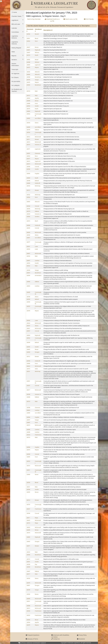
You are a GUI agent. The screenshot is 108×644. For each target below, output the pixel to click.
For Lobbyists (16, 85)
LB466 (28, 282)
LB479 (28, 625)
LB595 (28, 347)
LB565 (28, 85)
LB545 (28, 228)
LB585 (28, 173)
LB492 (28, 118)
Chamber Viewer (17, 16)
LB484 (28, 474)
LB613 (28, 608)
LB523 (28, 552)
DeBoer (37, 130)
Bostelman (38, 77)
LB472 (28, 221)
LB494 (28, 352)
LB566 (28, 555)
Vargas (37, 80)
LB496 (28, 430)
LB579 (28, 211)
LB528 (28, 394)
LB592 (28, 106)
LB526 (28, 611)
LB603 (28, 286)
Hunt (36, 103)
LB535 (28, 578)
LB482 (28, 111)
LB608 (28, 606)
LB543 (28, 249)
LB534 (28, 123)
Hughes (37, 173)
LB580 (28, 225)
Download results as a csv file (52, 20)
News (13, 52)
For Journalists (16, 81)
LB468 (28, 397)
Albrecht (37, 72)
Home (15, 12)
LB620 (28, 232)
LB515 (28, 95)
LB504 (28, 622)
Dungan (37, 352)
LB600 (28, 65)
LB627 (28, 47)
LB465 (28, 349)
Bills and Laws (17, 24)
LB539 (28, 590)
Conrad (37, 167)
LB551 (28, 601)
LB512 (28, 356)
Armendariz (38, 275)
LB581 (28, 381)
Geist (36, 369)
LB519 (28, 401)
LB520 (28, 256)
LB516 (28, 437)
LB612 (28, 137)
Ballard (37, 181)
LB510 (28, 559)
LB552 (28, 338)
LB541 (28, 246)
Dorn (36, 41)
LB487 (28, 422)
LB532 (28, 195)
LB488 (28, 103)
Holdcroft (38, 183)
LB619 (28, 425)
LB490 (28, 127)
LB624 (28, 323)
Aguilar (37, 98)
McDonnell (38, 137)
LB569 (28, 567)
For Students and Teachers (17, 90)
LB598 (28, 408)
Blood (37, 38)
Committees (17, 32)
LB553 (28, 461)
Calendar (14, 28)
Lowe (36, 246)
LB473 (28, 369)
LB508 (28, 167)
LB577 (28, 242)
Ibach (36, 221)
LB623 (28, 527)
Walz (36, 91)
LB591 (28, 562)
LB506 (28, 594)
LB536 (28, 235)
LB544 (28, 206)
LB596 (28, 169)
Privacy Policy (82, 635)
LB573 (28, 145)
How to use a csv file (70, 19)
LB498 (28, 432)
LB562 (28, 41)
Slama (37, 123)
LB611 (28, 518)
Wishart (37, 52)
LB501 (28, 470)
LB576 (28, 505)
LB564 (28, 197)
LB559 (28, 482)
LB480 (28, 183)
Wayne (37, 67)
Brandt (37, 34)
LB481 (28, 50)
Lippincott (38, 65)
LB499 (28, 292)
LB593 (28, 263)
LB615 (28, 164)
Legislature (17, 20)
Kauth (37, 55)
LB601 (28, 585)
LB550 (28, 299)
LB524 (28, 435)
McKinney (38, 186)
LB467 (28, 571)
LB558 (28, 564)
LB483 (28, 537)
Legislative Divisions (17, 37)
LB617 (28, 390)
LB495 (28, 530)
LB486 (28, 363)
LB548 (28, 181)
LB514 (28, 500)
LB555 (28, 306)
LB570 (28, 80)
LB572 (28, 523)
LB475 (28, 67)
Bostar (37, 47)
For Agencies (15, 73)
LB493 (28, 541)
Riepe (36, 518)
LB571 (28, 149)
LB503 (28, 98)
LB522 (28, 266)
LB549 (28, 342)
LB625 (28, 520)
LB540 (28, 270)
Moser (37, 60)
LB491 (28, 238)
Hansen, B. (38, 145)
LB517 (28, 574)
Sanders (37, 217)
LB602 (28, 410)
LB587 (28, 52)
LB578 (28, 130)
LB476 (28, 82)
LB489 (28, 413)
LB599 (28, 275)
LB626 (28, 72)
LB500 (28, 302)
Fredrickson (38, 435)
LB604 (28, 335)
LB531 (28, 371)
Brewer (37, 139)
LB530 (28, 209)
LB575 (28, 109)
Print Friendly (89, 19)
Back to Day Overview (34, 19)
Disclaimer (81, 639)
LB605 (28, 202)
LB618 (28, 533)
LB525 (28, 615)
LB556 (28, 34)
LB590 (28, 361)
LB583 (28, 217)
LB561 (28, 38)
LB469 (28, 178)
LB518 (28, 91)
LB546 (28, 513)
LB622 (28, 366)
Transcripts (15, 69)
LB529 (28, 214)
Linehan (37, 261)
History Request (16, 48)
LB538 (28, 297)
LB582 (28, 60)
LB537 (28, 326)
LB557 (28, 420)
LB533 (28, 186)
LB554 (28, 132)
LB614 (28, 142)
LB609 (28, 599)
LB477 (28, 159)
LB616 (28, 466)
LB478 (28, 311)
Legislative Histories (15, 43)
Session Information (15, 65)
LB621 (28, 328)
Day (36, 564)
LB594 (28, 489)
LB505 (28, 492)
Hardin (37, 106)
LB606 (28, 74)
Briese (37, 101)
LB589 (28, 101)
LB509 (28, 454)
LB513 (28, 190)
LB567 (28, 273)
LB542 (28, 320)
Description (48, 30)
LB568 (28, 77)
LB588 (28, 62)
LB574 (28, 55)
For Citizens (15, 77)
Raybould (38, 50)
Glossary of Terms (32, 639)
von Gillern (38, 118)
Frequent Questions (33, 635)
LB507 (28, 331)
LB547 (28, 385)
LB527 (28, 509)
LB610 (28, 161)
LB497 (28, 261)
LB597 (28, 153)
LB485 (28, 457)
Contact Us (55, 639)
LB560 (28, 620)
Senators (17, 60)
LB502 (28, 114)
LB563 (28, 156)
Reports (17, 56)
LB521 (28, 487)
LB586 (28, 447)
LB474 (28, 450)
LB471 (28, 546)
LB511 (28, 139)
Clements (38, 153)
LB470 (28, 583)
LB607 (28, 253)
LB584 (28, 417)
